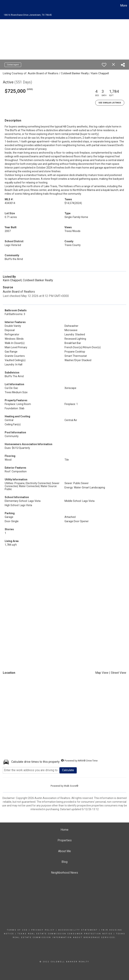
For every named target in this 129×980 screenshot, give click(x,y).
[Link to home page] (5, 6)
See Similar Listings (110, 103)
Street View (118, 673)
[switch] (104, 65)
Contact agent (13, 65)
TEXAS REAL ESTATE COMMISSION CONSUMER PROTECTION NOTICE (66, 934)
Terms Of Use (17, 930)
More (124, 6)
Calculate (68, 770)
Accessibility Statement (78, 930)
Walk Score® (71, 786)
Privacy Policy (43, 930)
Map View (102, 673)
